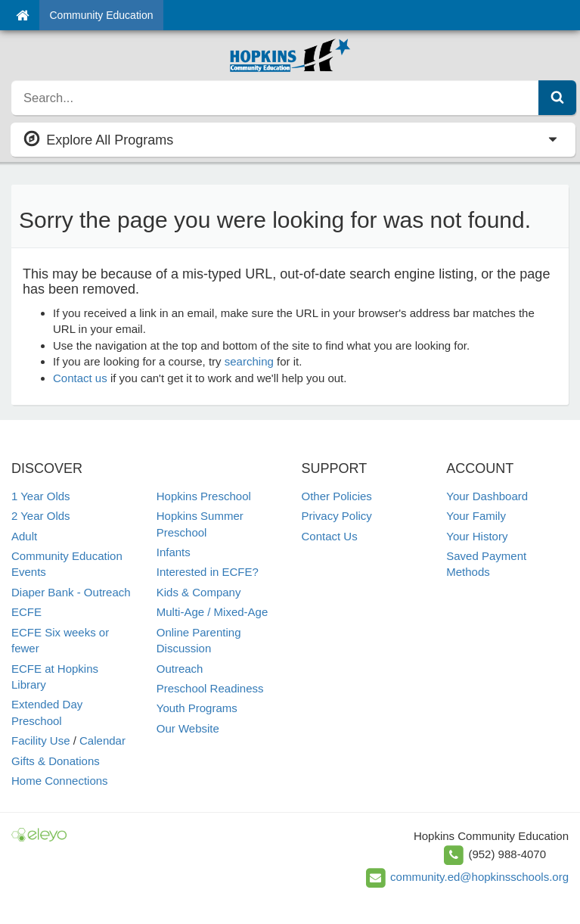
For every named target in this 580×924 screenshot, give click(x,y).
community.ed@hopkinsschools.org (479, 877)
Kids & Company (199, 592)
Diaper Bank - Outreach (71, 592)
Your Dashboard (487, 496)
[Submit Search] (557, 98)
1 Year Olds (41, 496)
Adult (24, 536)
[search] (275, 98)
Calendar (102, 740)
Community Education (102, 15)
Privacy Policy (337, 516)
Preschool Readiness (210, 688)
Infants (174, 552)
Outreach (180, 669)
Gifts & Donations (56, 761)
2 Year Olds (41, 516)
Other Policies (337, 496)
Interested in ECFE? (208, 572)
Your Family (476, 516)
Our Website (188, 728)
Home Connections (60, 781)
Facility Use (41, 740)
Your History (477, 536)
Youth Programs (197, 708)
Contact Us (330, 536)
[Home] (22, 15)
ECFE (26, 612)
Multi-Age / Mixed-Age (212, 612)
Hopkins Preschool (204, 496)
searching (249, 361)
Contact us (80, 378)
